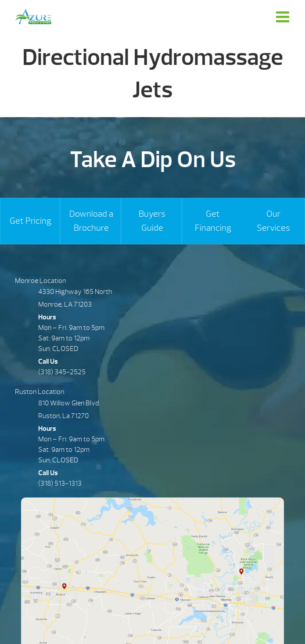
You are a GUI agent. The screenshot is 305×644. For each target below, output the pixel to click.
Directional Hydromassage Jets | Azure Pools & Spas (33, 16)
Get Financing (213, 221)
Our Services (273, 221)
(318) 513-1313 (60, 483)
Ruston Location (39, 392)
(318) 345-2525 (62, 372)
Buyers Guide (152, 221)
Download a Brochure (91, 221)
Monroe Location (40, 281)
